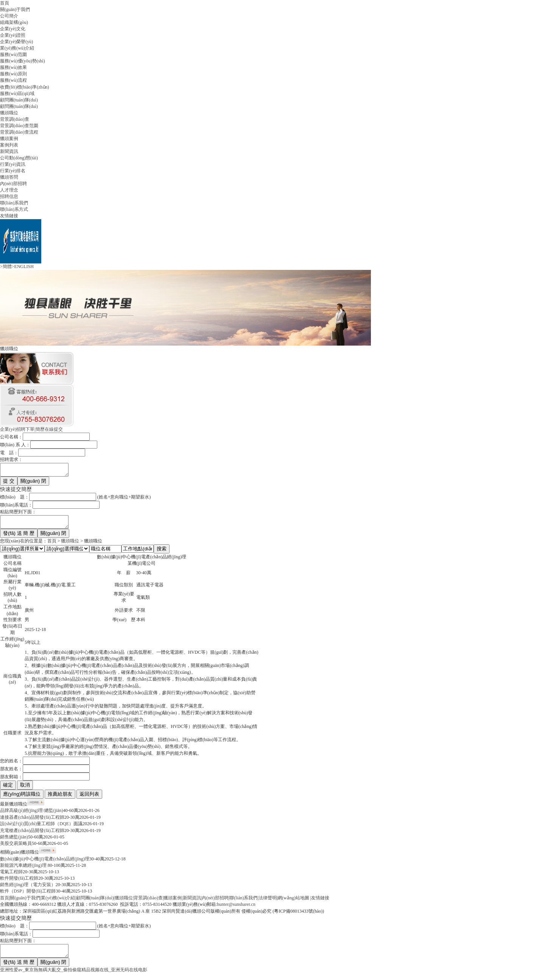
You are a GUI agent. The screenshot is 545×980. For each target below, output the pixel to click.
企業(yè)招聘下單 (17, 429)
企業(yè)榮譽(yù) (16, 42)
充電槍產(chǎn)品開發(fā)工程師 (32, 835)
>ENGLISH (23, 266)
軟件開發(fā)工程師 (19, 883)
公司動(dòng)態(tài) (19, 158)
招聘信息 (9, 196)
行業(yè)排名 (13, 171)
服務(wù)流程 (13, 80)
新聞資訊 (9, 151)
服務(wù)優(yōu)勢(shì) (23, 61)
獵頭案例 (9, 139)
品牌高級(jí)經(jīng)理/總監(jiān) (32, 815)
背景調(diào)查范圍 (19, 126)
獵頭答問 (9, 177)
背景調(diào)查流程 (19, 132)
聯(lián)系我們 (14, 203)
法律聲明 (268, 902)
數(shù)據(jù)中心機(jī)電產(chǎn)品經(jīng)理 (45, 863)
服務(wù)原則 (13, 74)
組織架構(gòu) (14, 22)
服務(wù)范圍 (13, 55)
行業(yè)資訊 (13, 164)
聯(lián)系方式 (14, 209)
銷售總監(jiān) (14, 841)
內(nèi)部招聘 (13, 184)
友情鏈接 (9, 216)
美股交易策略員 (16, 848)
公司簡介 (9, 16)
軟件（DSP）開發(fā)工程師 (28, 896)
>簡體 (6, 266)
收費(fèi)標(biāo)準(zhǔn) (25, 87)
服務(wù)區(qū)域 (17, 93)
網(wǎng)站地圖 (293, 902)
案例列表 (9, 145)
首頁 (5, 3)
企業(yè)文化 (13, 29)
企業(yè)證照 (13, 35)
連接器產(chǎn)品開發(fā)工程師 (32, 822)
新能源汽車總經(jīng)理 (24, 870)
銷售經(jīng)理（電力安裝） (28, 889)
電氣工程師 (11, 876)
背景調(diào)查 (15, 119)
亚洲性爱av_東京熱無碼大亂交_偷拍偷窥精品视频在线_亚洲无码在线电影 (74, 977)
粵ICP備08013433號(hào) (298, 916)
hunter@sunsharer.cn (236, 909)
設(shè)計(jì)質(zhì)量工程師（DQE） (37, 828)
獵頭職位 (9, 113)
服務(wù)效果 (13, 67)
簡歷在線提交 (49, 429)
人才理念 (9, 190)
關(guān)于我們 (15, 9)
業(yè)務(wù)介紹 (17, 48)
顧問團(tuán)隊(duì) (19, 100)
